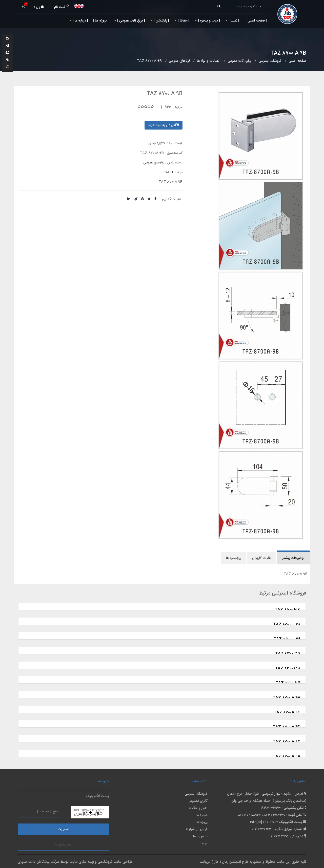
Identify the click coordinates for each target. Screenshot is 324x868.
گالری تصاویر (199, 801)
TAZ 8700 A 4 (288, 683)
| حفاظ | (182, 21)
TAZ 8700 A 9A (287, 757)
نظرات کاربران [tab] (262, 558)
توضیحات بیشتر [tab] (293, 558)
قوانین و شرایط (197, 829)
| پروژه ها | (100, 21)
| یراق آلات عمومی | (129, 21)
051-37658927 (249, 815)
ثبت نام (62, 7)
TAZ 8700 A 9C (287, 742)
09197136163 (271, 808)
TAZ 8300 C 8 (288, 669)
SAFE (169, 172)
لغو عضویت (63, 845)
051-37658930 (274, 815)
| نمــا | (232, 21)
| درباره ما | (79, 21)
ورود (39, 7)
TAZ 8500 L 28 (287, 624)
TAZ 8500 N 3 (288, 610)
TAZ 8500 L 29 (287, 639)
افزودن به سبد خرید (164, 125)
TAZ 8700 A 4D (287, 727)
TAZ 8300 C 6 (288, 654)
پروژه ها (202, 822)
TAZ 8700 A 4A (287, 698)
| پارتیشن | (160, 21)
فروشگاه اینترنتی (196, 794)
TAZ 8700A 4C (287, 713)
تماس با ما (200, 836)
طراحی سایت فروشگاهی (115, 862)
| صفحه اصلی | (256, 21)
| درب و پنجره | (207, 21)
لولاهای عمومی (154, 163)
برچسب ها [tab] (234, 558)
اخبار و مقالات (198, 808)
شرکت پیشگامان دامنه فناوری (38, 862)
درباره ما (202, 815)
